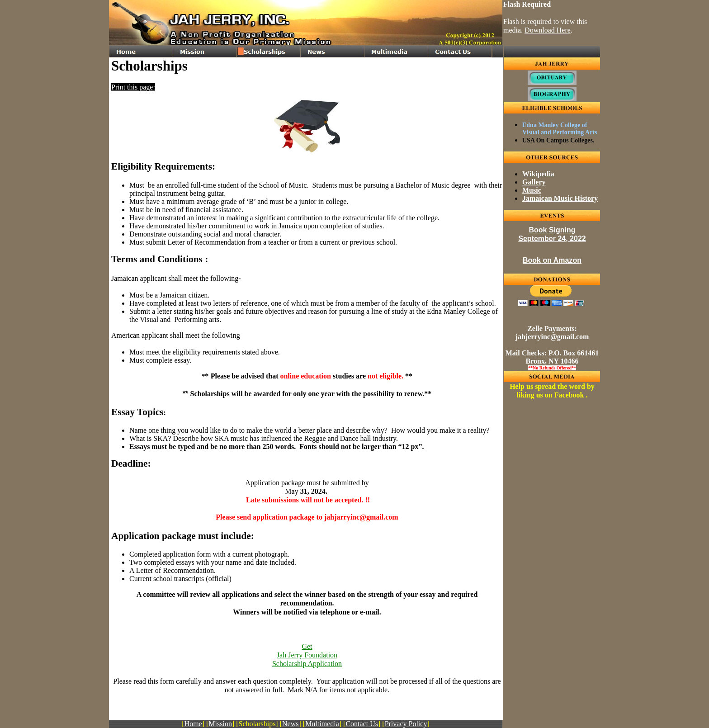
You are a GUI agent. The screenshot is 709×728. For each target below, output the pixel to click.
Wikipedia (538, 174)
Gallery (534, 182)
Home (193, 724)
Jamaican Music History (560, 198)
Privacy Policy (406, 724)
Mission (220, 724)
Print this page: (133, 87)
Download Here (548, 30)
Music (532, 190)
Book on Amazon (552, 260)
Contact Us (362, 724)
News (290, 724)
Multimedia (322, 724)
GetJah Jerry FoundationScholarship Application (307, 655)
